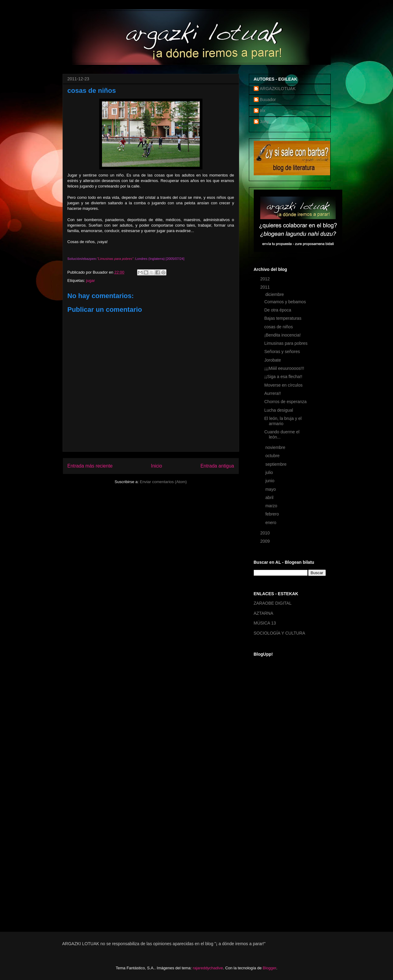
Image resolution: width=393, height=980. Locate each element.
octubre (273, 456)
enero (271, 523)
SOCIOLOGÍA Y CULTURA (280, 633)
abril (270, 497)
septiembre (277, 464)
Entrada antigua (217, 466)
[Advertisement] (278, 825)
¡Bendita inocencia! (282, 335)
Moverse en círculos (283, 385)
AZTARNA (264, 613)
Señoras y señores (282, 352)
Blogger (269, 968)
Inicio (156, 466)
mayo (271, 489)
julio (270, 472)
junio (270, 481)
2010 (266, 533)
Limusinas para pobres (286, 343)
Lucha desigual (278, 410)
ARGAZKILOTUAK (278, 89)
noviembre (276, 447)
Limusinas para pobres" (116, 259)
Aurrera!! (272, 393)
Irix (263, 111)
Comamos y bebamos (285, 302)
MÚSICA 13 (265, 623)
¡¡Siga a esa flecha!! (283, 377)
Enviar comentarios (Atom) (163, 482)
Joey (264, 122)
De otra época (278, 310)
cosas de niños (278, 327)
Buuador (268, 100)
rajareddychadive (208, 968)
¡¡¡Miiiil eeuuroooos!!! (284, 368)
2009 (266, 541)
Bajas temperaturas (283, 318)
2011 (266, 287)
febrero (273, 514)
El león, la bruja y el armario (283, 421)
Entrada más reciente (90, 466)
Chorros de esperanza (285, 402)
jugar (91, 281)
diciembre (275, 294)
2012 (266, 279)
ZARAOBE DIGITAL (273, 603)
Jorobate (272, 360)
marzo (272, 506)
